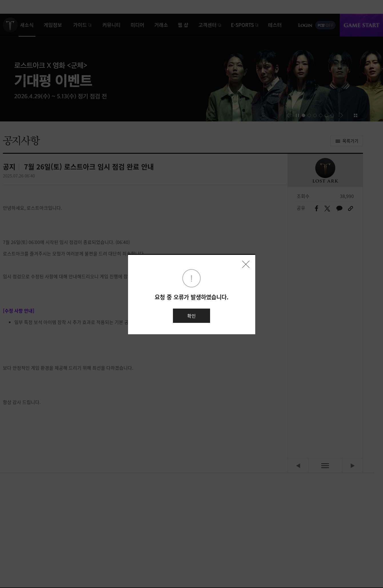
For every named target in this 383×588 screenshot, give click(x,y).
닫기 (246, 264)
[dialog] (191, 294)
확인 (191, 316)
